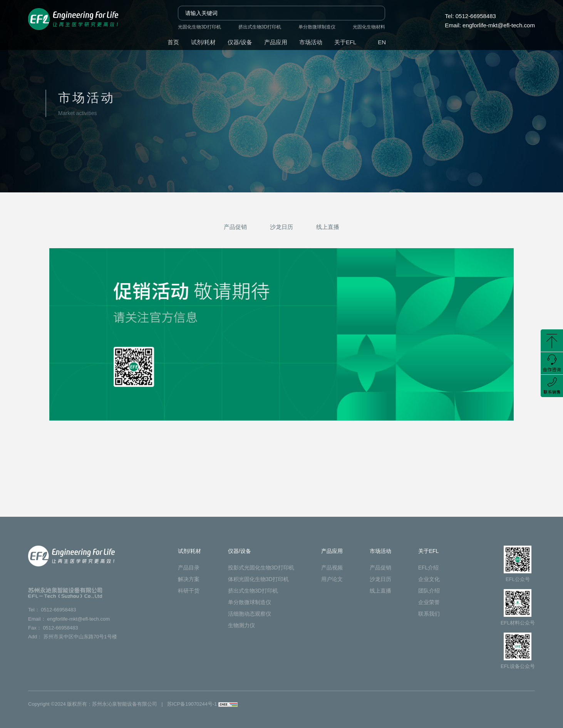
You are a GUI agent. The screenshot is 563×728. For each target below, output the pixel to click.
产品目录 (189, 568)
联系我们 (429, 614)
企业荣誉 (429, 602)
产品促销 (235, 227)
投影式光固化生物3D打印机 (261, 568)
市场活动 (311, 42)
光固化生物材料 (369, 27)
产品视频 (332, 568)
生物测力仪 (241, 625)
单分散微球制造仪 (317, 27)
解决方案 (189, 579)
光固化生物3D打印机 (199, 27)
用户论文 (332, 579)
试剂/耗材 (203, 42)
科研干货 (189, 591)
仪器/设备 (240, 42)
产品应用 (276, 42)
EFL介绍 (429, 568)
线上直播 (328, 227)
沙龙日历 (281, 227)
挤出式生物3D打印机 (260, 27)
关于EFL (345, 42)
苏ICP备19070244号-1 (192, 704)
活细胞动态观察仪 (250, 614)
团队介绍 (429, 591)
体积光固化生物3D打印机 (258, 579)
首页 (173, 42)
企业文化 (429, 579)
